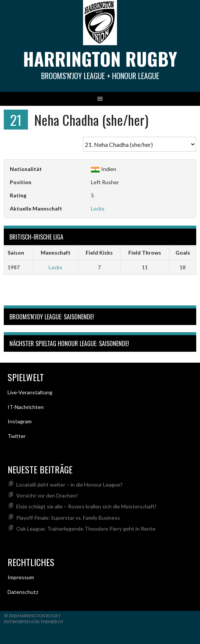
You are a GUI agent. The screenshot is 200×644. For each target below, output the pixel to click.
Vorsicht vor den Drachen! (47, 495)
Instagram (20, 421)
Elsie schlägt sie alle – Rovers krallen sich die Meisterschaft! (86, 506)
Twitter (17, 436)
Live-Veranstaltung (30, 392)
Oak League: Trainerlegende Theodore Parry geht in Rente (86, 529)
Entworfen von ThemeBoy (34, 622)
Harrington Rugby (100, 59)
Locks (98, 208)
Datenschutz (23, 592)
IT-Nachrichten (26, 407)
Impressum (21, 577)
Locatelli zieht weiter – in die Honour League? (69, 485)
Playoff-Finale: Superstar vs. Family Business (68, 518)
